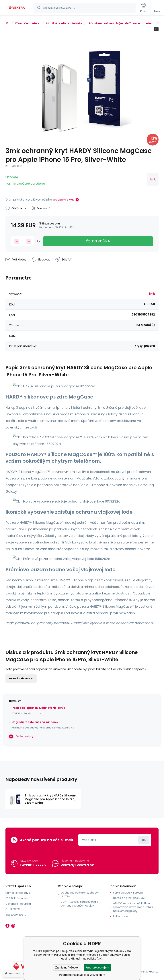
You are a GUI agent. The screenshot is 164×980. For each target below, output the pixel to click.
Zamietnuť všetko (66, 967)
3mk (153, 179)
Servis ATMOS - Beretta (128, 893)
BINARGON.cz (151, 972)
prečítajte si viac (64, 200)
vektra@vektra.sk (77, 865)
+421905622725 (33, 865)
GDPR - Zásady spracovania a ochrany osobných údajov (79, 904)
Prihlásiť (144, 840)
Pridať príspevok (21, 678)
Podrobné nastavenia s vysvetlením (82, 975)
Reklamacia (121, 916)
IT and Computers (27, 23)
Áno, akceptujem (97, 967)
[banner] (17, 8)
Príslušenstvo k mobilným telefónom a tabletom (121, 23)
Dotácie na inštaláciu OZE (129, 898)
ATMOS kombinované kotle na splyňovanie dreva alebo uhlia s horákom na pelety (133, 907)
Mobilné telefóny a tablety (64, 23)
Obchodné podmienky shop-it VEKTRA (80, 895)
